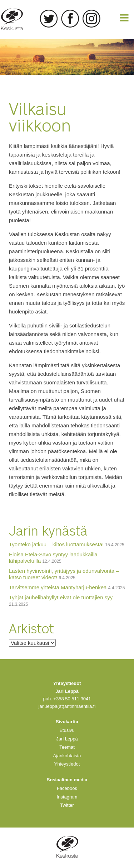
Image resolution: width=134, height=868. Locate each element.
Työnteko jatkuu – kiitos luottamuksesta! (56, 544)
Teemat (67, 747)
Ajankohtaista (67, 756)
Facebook (70, 19)
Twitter (49, 19)
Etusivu (67, 730)
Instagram (91, 19)
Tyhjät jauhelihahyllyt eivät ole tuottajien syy (61, 597)
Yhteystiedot (67, 764)
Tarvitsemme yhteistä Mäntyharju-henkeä (58, 587)
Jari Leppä (67, 739)
